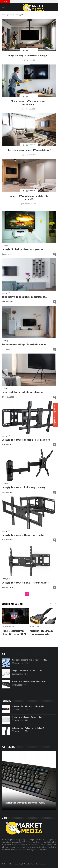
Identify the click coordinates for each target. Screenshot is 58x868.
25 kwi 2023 (18, 674)
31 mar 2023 (18, 663)
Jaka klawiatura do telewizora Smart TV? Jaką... (30, 660)
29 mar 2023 (18, 731)
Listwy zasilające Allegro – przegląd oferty (28, 706)
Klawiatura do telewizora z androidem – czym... (29, 681)
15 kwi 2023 (18, 685)
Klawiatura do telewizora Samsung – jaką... (28, 717)
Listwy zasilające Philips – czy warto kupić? (28, 728)
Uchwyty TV (6, 245)
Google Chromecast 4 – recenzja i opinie (27, 671)
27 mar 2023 (18, 710)
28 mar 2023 (18, 721)
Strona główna (7, 15)
